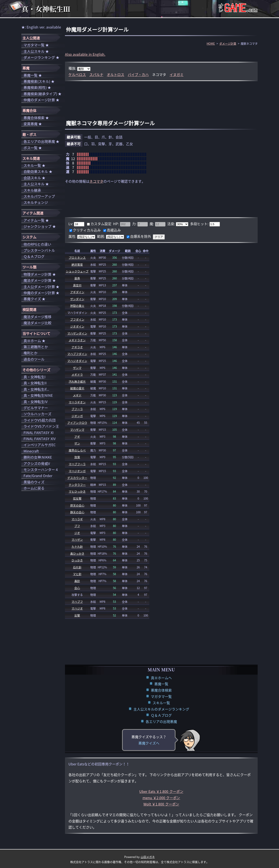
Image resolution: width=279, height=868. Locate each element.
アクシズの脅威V (37, 463)
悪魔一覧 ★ (33, 75)
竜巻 (77, 278)
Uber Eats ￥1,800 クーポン (161, 791)
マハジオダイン (77, 361)
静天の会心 (77, 512)
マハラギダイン (77, 313)
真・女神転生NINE (38, 395)
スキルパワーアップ (39, 196)
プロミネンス (77, 258)
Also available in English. (85, 54)
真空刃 (77, 285)
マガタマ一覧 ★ (36, 45)
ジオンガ (77, 416)
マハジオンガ (77, 471)
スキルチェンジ (36, 202)
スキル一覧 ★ (34, 165)
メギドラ (77, 374)
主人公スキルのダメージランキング (161, 709)
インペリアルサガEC (40, 445)
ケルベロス (77, 74)
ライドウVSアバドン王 (41, 426)
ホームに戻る (34, 488)
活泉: (172, 224)
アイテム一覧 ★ (36, 220)
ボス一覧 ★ (33, 148)
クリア (159, 237)
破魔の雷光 (77, 388)
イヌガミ (177, 74)
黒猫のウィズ (34, 482)
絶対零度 (77, 264)
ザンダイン (77, 299)
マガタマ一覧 (161, 696)
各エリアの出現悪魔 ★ (41, 141)
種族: (73, 68)
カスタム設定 (101, 224)
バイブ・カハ (138, 74)
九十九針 (77, 546)
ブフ (77, 526)
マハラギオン (77, 402)
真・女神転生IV (36, 402)
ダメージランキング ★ (41, 57)
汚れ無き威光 (77, 381)
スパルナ (96, 74)
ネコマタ (96, 181)
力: (135, 224)
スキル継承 (32, 190)
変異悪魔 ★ (33, 124)
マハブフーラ (77, 464)
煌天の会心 (77, 505)
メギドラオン (77, 340)
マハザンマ (77, 430)
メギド (77, 395)
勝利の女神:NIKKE (38, 457)
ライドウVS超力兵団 (40, 420)
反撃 (77, 615)
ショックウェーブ (77, 271)
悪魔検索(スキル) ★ (39, 81)
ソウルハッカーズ (37, 414)
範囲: (101, 236)
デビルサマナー (36, 408)
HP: (116, 224)
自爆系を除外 (141, 236)
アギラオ (77, 347)
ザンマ (77, 368)
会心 (77, 588)
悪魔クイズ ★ (34, 299)
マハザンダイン (77, 333)
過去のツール (34, 359)
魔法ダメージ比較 (37, 323)
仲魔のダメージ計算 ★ (41, 100)
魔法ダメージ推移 (37, 317)
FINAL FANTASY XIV (40, 439)
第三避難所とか (36, 347)
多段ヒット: (200, 224)
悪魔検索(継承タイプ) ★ (43, 94)
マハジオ (77, 608)
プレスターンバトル (39, 250)
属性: (73, 236)
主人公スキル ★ (36, 51)
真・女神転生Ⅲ (46, 9)
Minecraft (31, 451)
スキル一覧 (161, 703)
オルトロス (116, 74)
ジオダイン (77, 326)
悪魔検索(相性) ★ (37, 87)
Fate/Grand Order (38, 476)
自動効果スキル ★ (38, 171)
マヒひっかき (77, 491)
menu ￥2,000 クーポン (161, 798)
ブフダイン (77, 319)
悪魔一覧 (161, 684)
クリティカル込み (87, 230)
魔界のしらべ (77, 450)
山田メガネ (148, 857)
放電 (77, 457)
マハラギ (77, 519)
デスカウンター (77, 478)
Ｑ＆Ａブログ (161, 715)
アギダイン (77, 292)
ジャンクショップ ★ (40, 226)
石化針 (77, 567)
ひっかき (77, 560)
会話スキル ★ (34, 178)
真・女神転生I (35, 377)
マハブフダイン (77, 354)
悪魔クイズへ (149, 743)
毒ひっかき (77, 553)
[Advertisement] (161, 95)
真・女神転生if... (36, 389)
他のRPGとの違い (37, 244)
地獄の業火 (77, 306)
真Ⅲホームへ (161, 678)
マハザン (77, 540)
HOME (211, 43)
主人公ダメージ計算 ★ (41, 287)
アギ (77, 437)
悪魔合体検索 (161, 690)
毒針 (77, 581)
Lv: (71, 224)
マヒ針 (77, 574)
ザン (77, 443)
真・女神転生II (35, 383)
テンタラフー (77, 485)
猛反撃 (77, 498)
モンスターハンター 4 (41, 469)
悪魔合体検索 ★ (36, 118)
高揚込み (114, 230)
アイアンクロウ (77, 423)
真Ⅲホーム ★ (34, 341)
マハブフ (77, 602)
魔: (152, 224)
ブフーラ (77, 409)
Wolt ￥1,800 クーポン (161, 804)
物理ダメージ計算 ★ (40, 274)
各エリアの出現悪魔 (161, 721)
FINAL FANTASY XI (39, 432)
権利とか (31, 353)
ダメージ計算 (228, 43)
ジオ (77, 533)
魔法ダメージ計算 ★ (40, 280)
